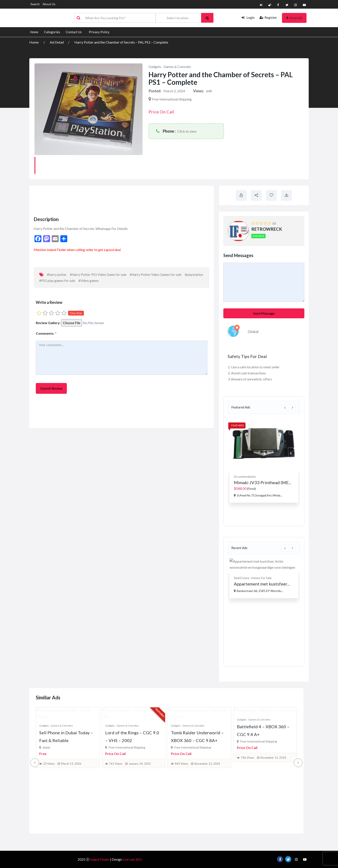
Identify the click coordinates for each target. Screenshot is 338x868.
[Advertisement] (111, 200)
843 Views (182, 815)
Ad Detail (57, 42)
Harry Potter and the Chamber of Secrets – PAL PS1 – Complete (121, 42)
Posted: (155, 91)
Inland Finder (57, 250)
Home (34, 32)
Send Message (264, 313)
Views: (199, 91)
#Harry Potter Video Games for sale (156, 275)
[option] (264, 460)
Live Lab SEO (132, 859)
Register (268, 17)
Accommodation (245, 476)
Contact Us (74, 32)
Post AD (294, 18)
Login (248, 17)
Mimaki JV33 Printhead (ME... (263, 482)
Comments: (46, 333)
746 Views (247, 815)
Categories (52, 32)
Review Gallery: (48, 323)
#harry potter (57, 275)
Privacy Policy (99, 32)
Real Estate (242, 578)
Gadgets (155, 67)
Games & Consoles (177, 67)
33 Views (49, 815)
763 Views (116, 815)
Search (35, 4)
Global (253, 331)
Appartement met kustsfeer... (262, 584)
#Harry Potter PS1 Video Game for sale (98, 275)
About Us (49, 4)
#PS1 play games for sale (57, 281)
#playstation (194, 275)
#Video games (89, 281)
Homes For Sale (261, 578)
